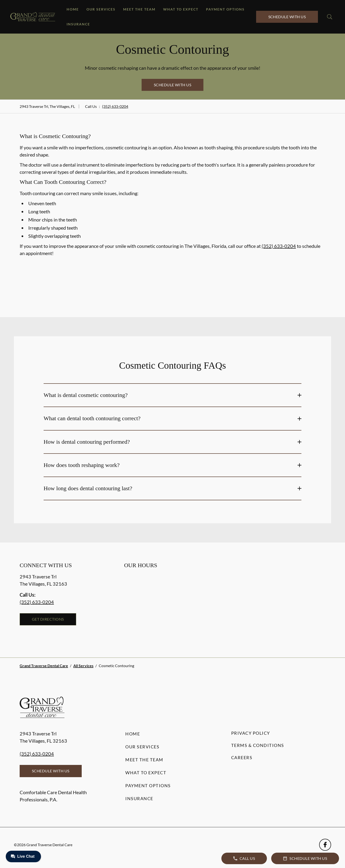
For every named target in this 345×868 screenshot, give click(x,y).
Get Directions (48, 619)
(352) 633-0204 (115, 106)
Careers (242, 757)
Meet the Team (139, 9)
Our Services (101, 9)
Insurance (78, 24)
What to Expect (181, 9)
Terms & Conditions (258, 745)
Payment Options (225, 9)
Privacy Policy (251, 733)
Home (73, 9)
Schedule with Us (287, 17)
